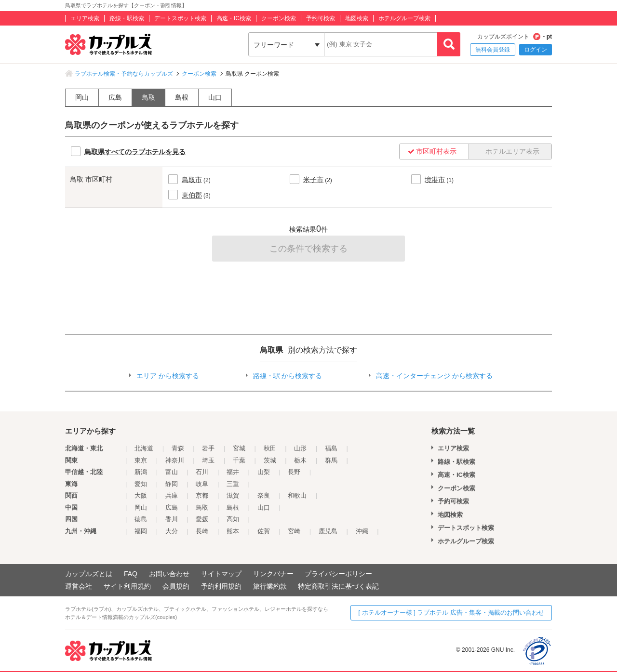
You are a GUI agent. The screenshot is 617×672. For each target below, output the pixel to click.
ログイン (536, 50)
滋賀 (233, 495)
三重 (233, 484)
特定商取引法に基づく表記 (338, 586)
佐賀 (264, 531)
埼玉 (208, 460)
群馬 (331, 460)
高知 (233, 519)
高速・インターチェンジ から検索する (434, 376)
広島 (115, 97)
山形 (300, 448)
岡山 (82, 97)
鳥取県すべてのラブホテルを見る (135, 152)
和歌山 (297, 495)
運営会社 (79, 586)
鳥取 (148, 97)
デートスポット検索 (180, 18)
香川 (172, 519)
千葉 (239, 460)
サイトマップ (221, 574)
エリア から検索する (168, 376)
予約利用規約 (221, 586)
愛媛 (202, 519)
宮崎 (294, 531)
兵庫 (172, 495)
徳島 (141, 519)
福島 (331, 448)
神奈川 (175, 460)
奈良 (264, 495)
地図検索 (357, 18)
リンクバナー (273, 574)
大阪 (141, 495)
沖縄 (362, 531)
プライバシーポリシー (338, 574)
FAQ (131, 574)
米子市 (313, 180)
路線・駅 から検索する (288, 376)
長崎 (202, 531)
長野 (294, 472)
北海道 (144, 448)
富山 (172, 472)
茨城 (270, 460)
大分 (172, 531)
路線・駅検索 (127, 18)
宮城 (239, 448)
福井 (233, 472)
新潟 (141, 472)
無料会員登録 (493, 50)
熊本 (233, 531)
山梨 (264, 472)
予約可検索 (321, 18)
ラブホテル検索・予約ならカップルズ (124, 74)
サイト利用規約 (127, 586)
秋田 (270, 448)
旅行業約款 (270, 586)
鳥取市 (192, 180)
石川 (202, 472)
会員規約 (176, 586)
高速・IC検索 (234, 18)
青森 (178, 448)
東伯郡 (192, 195)
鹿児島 (328, 531)
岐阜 (202, 484)
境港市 (435, 180)
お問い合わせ (169, 574)
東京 (141, 460)
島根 (182, 97)
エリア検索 (85, 18)
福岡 (141, 531)
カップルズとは (89, 574)
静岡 (172, 484)
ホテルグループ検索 (404, 18)
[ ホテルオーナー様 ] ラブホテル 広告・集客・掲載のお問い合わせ (451, 613)
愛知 (141, 484)
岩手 (208, 448)
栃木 (300, 460)
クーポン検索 (279, 18)
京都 (202, 495)
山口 (215, 97)
